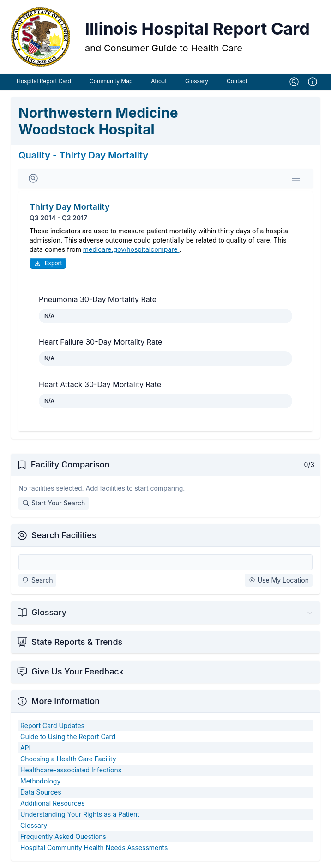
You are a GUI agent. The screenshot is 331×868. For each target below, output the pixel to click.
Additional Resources (53, 803)
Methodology (40, 781)
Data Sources (41, 792)
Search (37, 580)
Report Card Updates (52, 725)
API (25, 748)
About (159, 81)
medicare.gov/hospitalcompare (131, 249)
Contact (237, 81)
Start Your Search (54, 503)
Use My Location (279, 580)
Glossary (197, 81)
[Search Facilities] (165, 562)
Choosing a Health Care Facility (68, 759)
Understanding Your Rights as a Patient (80, 814)
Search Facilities (64, 535)
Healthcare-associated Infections (71, 770)
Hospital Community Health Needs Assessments (94, 847)
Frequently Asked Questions (63, 836)
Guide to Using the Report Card (68, 737)
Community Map (111, 81)
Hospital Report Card (44, 81)
